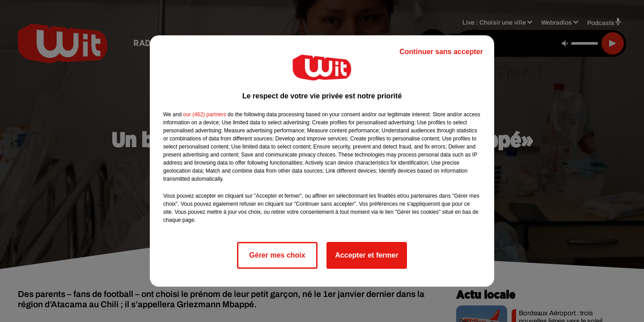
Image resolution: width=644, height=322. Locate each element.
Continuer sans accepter (441, 52)
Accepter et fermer (366, 255)
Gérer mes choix (277, 255)
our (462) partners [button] (204, 114)
